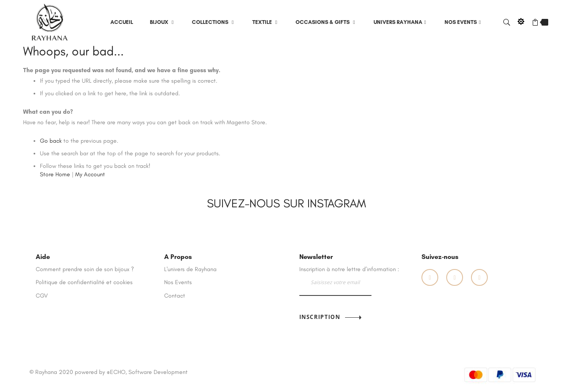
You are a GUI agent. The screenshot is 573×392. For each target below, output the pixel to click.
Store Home (55, 174)
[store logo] (50, 22)
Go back (51, 141)
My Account (90, 174)
